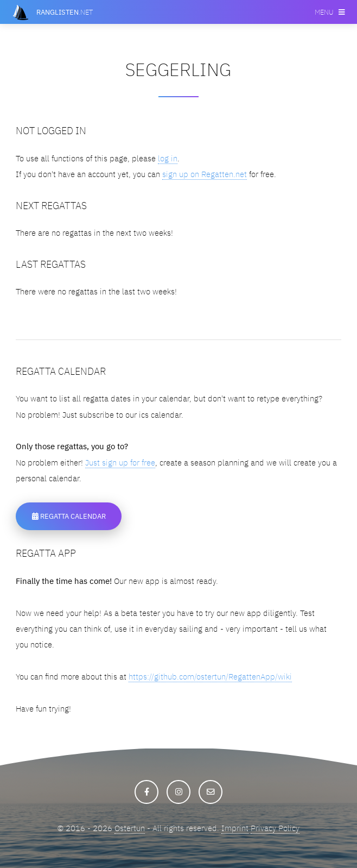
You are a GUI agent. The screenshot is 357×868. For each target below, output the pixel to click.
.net (65, 12)
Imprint (235, 828)
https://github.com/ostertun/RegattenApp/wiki (210, 677)
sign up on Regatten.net (205, 174)
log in (168, 158)
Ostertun (130, 828)
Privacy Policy (275, 828)
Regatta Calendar (69, 516)
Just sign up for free (120, 463)
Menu (324, 12)
